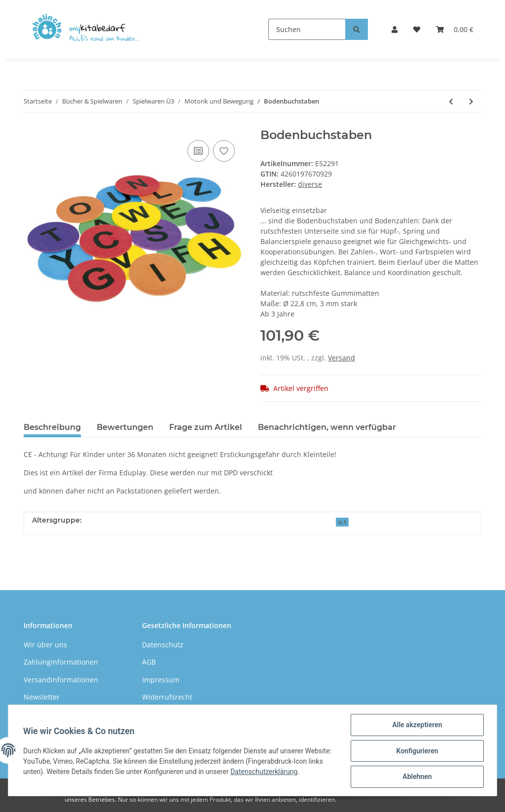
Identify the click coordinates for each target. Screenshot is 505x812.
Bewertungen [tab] (125, 427)
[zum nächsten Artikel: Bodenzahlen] (471, 101)
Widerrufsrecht (167, 697)
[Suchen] (307, 29)
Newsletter (42, 697)
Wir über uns (45, 645)
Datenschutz (163, 645)
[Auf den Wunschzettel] (224, 151)
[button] (395, 29)
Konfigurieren (416, 751)
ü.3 (342, 522)
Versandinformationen (61, 680)
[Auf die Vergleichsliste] (198, 151)
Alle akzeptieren (416, 726)
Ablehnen (416, 777)
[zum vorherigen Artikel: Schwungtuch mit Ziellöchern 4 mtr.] (451, 101)
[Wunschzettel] (417, 29)
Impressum (161, 680)
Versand (342, 358)
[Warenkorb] (455, 29)
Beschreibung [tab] (52, 427)
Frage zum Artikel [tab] (206, 427)
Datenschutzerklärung (296, 772)
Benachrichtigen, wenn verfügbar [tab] (327, 427)
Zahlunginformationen (61, 662)
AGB (149, 662)
